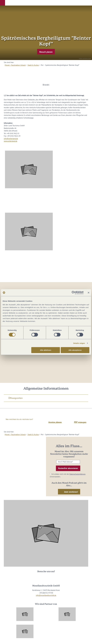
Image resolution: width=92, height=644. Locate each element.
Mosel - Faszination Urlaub (15, 65)
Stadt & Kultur (33, 65)
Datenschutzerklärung (77, 474)
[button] (3, 3)
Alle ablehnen (46, 350)
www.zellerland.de (11, 141)
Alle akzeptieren (75, 350)
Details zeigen (79, 343)
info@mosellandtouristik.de (46, 595)
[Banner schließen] (89, 293)
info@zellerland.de (11, 139)
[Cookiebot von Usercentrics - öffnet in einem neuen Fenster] (73, 293)
